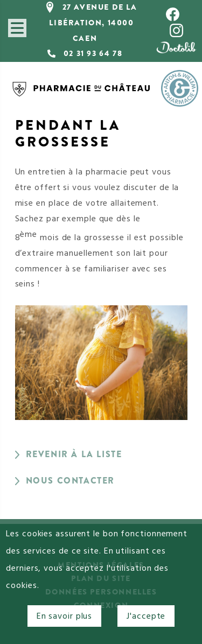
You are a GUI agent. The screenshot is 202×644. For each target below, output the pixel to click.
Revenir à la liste (74, 454)
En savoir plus (65, 616)
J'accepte (146, 616)
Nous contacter (70, 481)
